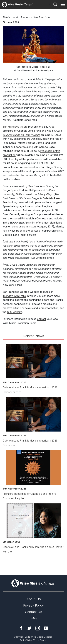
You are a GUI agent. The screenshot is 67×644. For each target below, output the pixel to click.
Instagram (38, 628)
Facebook (21, 628)
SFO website (15, 312)
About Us (34, 599)
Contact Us (33, 612)
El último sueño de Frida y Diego (21, 135)
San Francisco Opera (15, 127)
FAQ (34, 618)
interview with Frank (14, 296)
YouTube (46, 628)
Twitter (29, 628)
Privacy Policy (33, 605)
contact (42, 319)
